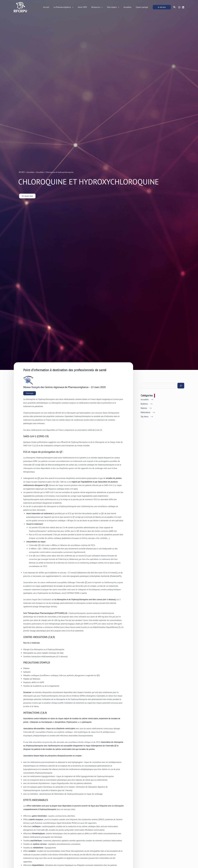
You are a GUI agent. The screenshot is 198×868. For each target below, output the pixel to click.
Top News (145, 417)
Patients (144, 408)
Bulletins (144, 404)
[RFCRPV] (20, 7)
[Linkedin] (183, 7)
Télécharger (30, 393)
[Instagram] (179, 7)
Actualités (145, 400)
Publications (145, 412)
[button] (76, 7)
